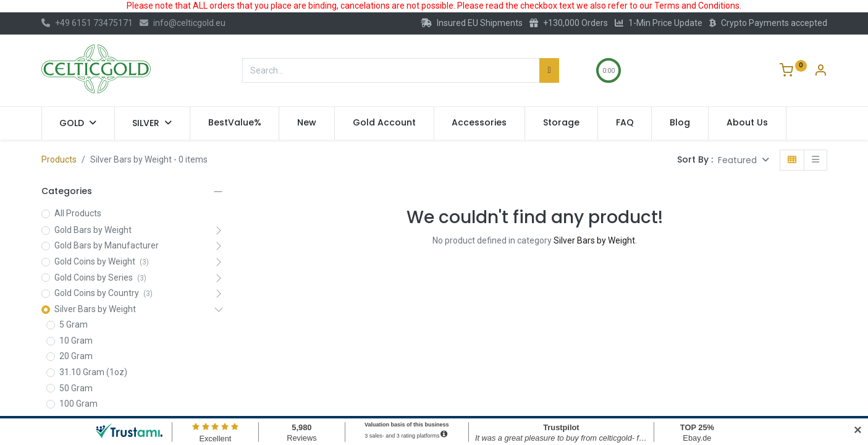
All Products (78, 213)
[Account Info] (820, 72)
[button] (744, 160)
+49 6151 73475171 (87, 23)
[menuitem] (235, 123)
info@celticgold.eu (183, 23)
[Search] (549, 70)
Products (59, 159)
